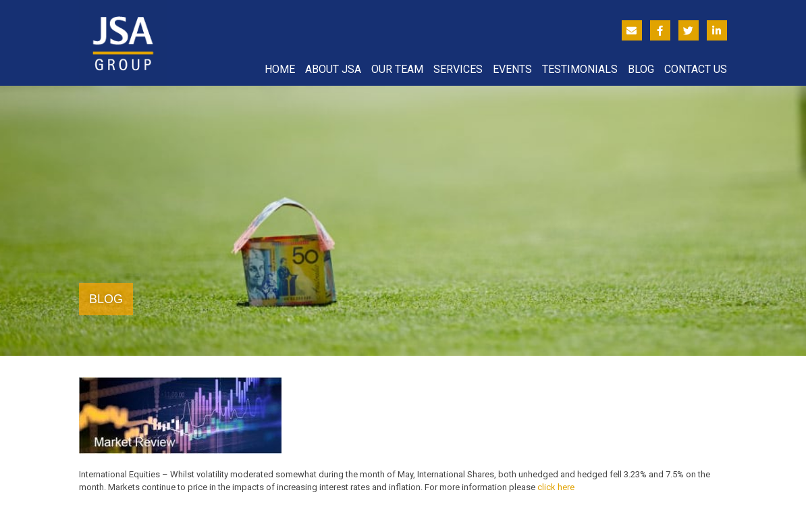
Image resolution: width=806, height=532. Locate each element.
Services (458, 69)
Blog (641, 69)
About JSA (333, 69)
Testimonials (580, 69)
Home (280, 69)
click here (556, 487)
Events (512, 69)
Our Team (397, 69)
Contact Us (696, 69)
